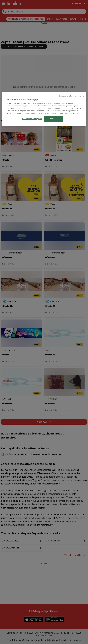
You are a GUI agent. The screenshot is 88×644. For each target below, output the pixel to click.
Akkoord (54, 119)
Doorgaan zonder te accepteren (71, 96)
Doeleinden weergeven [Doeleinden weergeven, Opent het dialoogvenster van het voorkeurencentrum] (32, 119)
